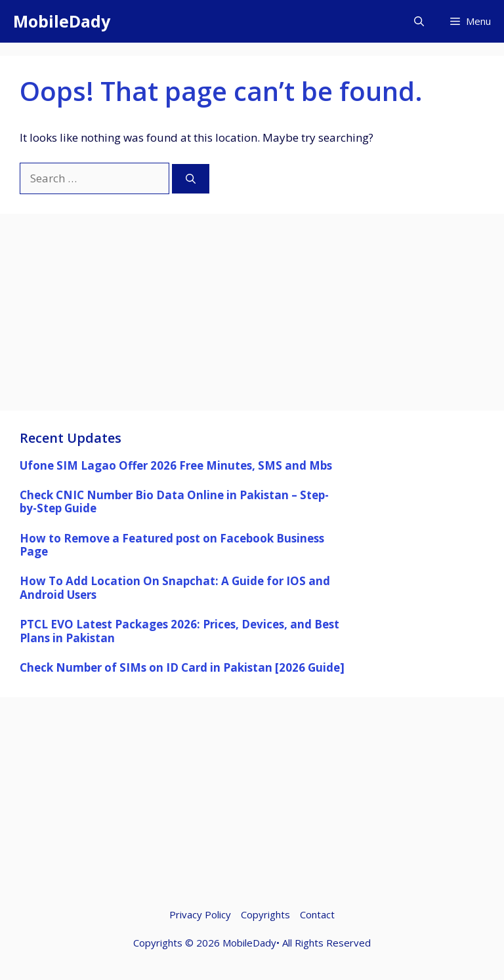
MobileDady (62, 21)
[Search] (191, 179)
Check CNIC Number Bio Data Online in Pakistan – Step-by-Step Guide (174, 501)
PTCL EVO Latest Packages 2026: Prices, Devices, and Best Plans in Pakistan (179, 631)
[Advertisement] (252, 319)
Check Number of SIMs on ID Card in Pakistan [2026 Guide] (182, 667)
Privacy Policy (200, 914)
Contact (317, 914)
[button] (419, 21)
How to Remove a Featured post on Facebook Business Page (172, 545)
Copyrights (265, 914)
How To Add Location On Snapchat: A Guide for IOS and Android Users (175, 587)
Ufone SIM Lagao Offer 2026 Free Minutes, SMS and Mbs (176, 465)
